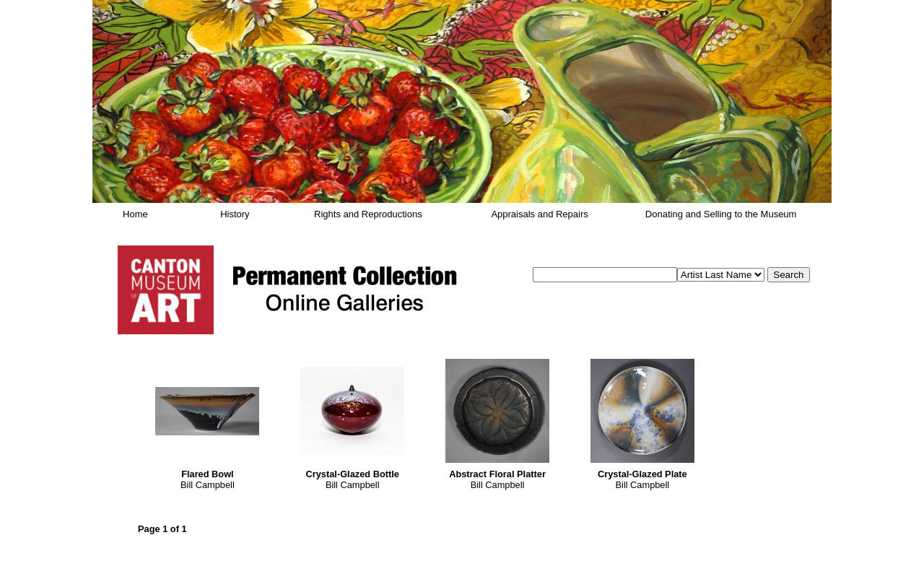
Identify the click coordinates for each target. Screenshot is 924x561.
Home (135, 214)
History (235, 214)
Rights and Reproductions (368, 214)
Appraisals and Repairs (539, 214)
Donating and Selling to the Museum (721, 214)
